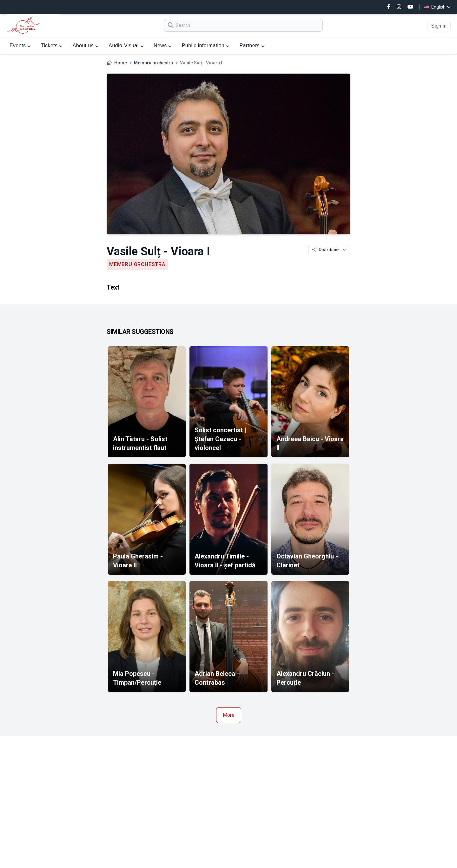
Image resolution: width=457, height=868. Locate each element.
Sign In (439, 26)
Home (121, 63)
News (163, 46)
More (229, 715)
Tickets (52, 46)
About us (86, 46)
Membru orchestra (153, 63)
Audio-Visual (126, 46)
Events (20, 46)
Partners (252, 46)
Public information (206, 46)
